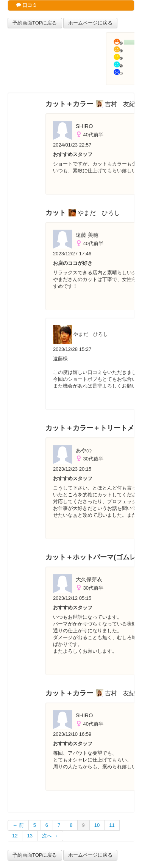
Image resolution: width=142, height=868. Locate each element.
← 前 (18, 825)
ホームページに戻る (90, 23)
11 (112, 825)
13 (30, 836)
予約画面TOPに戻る (35, 23)
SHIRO (84, 126)
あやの (84, 450)
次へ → (50, 836)
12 (15, 836)
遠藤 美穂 (87, 235)
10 (97, 825)
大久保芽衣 (89, 579)
